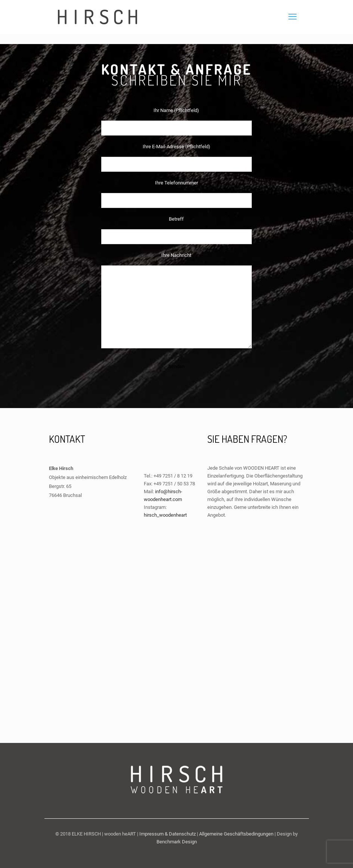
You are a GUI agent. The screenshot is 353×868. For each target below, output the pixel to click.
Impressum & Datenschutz (168, 834)
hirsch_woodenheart (165, 515)
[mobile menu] (292, 17)
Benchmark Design (177, 842)
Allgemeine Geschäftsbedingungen (236, 834)
